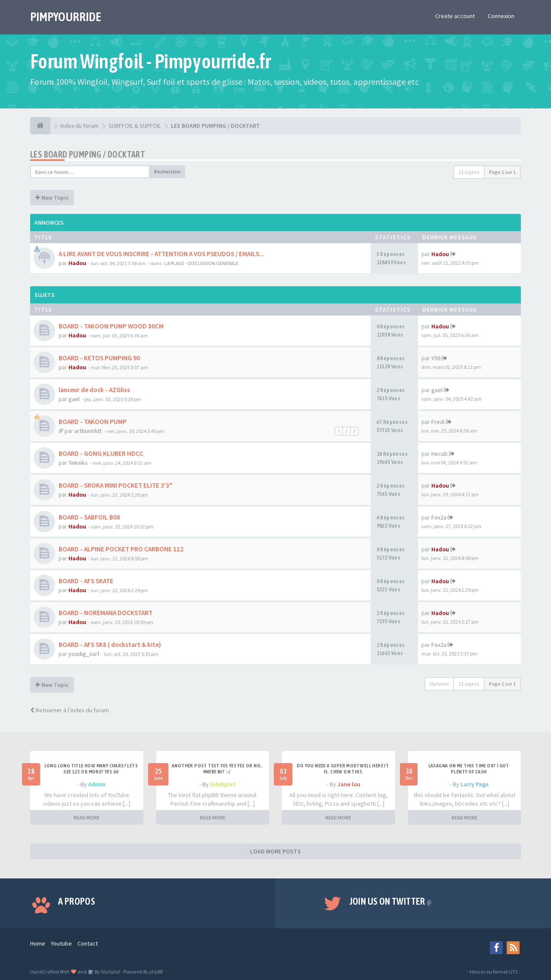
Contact (88, 943)
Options (439, 684)
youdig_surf (84, 654)
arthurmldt (88, 431)
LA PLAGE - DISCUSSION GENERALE (201, 263)
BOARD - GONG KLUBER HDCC (101, 453)
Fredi (438, 422)
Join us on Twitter (391, 901)
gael (74, 399)
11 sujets (469, 172)
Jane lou (349, 784)
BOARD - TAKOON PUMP (93, 422)
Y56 (436, 358)
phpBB (156, 972)
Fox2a (439, 517)
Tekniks (78, 463)
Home (38, 943)
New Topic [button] (52, 198)
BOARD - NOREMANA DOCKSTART (105, 613)
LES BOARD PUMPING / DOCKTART (88, 154)
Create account (455, 16)
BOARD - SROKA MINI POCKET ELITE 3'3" (115, 485)
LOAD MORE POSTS (275, 851)
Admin (97, 784)
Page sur (502, 172)
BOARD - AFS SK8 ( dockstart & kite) (110, 645)
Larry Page (475, 784)
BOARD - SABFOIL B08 (89, 517)
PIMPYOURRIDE (66, 17)
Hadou (77, 263)
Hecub (440, 454)
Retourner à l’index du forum (70, 710)
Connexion (501, 16)
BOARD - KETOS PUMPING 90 (99, 358)
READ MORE (87, 818)
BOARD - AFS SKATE (86, 581)
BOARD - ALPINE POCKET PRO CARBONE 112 (121, 549)
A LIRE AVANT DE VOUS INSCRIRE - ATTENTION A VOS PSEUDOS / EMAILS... (161, 254)
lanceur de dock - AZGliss (94, 390)
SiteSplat (223, 784)
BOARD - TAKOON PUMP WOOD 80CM (111, 326)
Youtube (61, 943)
